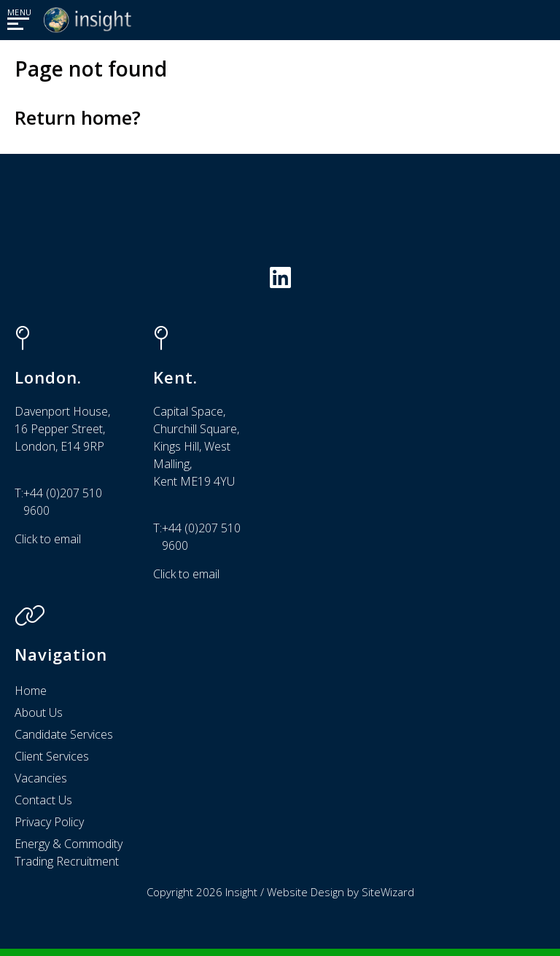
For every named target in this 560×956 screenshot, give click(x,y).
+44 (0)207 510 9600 (63, 502)
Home (31, 691)
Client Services (52, 756)
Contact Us (43, 800)
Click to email (48, 539)
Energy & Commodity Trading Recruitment (69, 852)
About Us (39, 712)
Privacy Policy (49, 822)
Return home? (78, 117)
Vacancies (41, 778)
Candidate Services (64, 734)
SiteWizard (388, 892)
